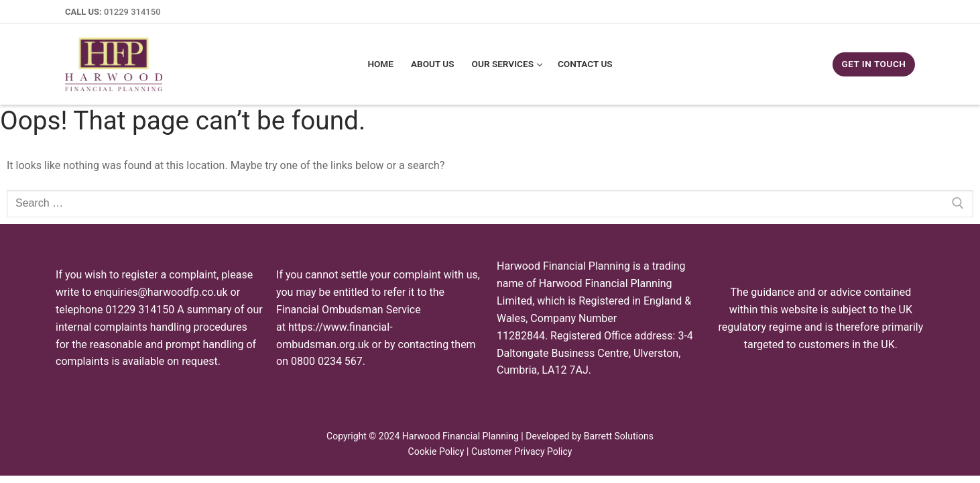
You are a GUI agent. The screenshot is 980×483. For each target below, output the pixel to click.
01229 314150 (132, 12)
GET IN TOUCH (873, 64)
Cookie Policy (436, 451)
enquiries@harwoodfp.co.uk (161, 292)
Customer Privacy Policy (522, 451)
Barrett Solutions (619, 436)
